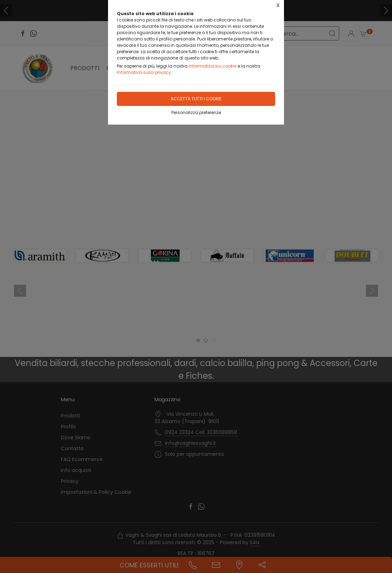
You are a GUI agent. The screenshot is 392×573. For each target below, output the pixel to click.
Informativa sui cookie (213, 66)
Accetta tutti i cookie (196, 99)
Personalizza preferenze (196, 112)
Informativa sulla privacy (144, 72)
